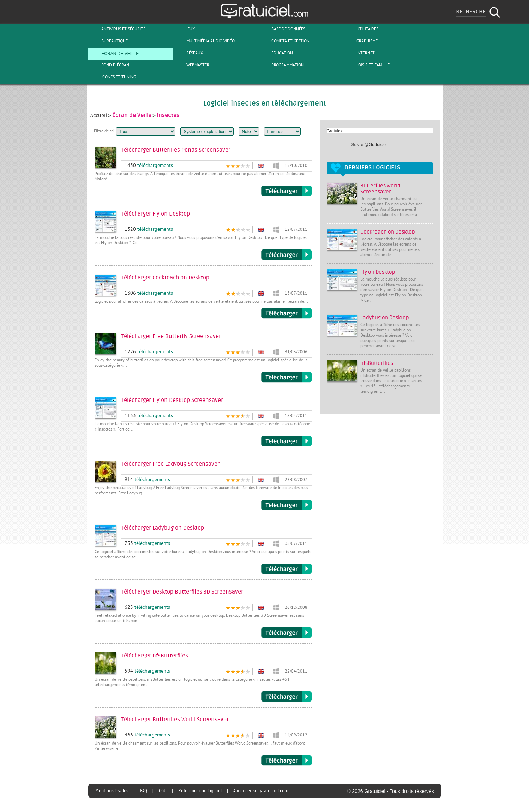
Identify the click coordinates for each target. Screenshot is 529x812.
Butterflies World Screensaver (380, 189)
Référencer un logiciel (200, 791)
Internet (360, 53)
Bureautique (109, 41)
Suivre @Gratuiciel (369, 145)
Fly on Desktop (378, 272)
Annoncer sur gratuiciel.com (261, 791)
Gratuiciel (336, 131)
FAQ (144, 791)
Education (276, 53)
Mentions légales (112, 791)
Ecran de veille (114, 53)
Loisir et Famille (367, 65)
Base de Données (282, 29)
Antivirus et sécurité (118, 29)
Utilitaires (362, 29)
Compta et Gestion (285, 41)
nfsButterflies (377, 363)
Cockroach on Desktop (388, 232)
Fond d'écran (109, 65)
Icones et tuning (113, 77)
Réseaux (189, 53)
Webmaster (192, 65)
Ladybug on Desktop (385, 318)
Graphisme (361, 41)
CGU (163, 791)
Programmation (282, 65)
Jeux (185, 29)
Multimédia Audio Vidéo (205, 41)
